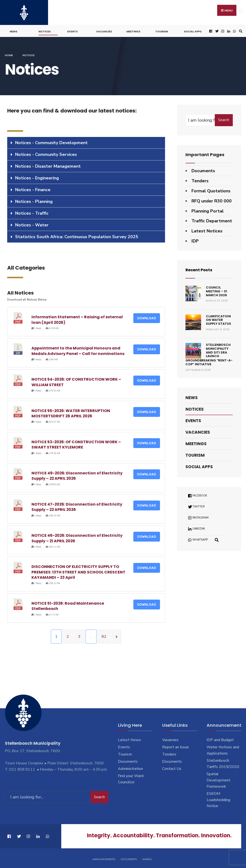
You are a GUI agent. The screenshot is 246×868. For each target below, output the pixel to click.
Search (224, 119)
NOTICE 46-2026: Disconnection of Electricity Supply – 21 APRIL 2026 (77, 537)
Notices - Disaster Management (48, 165)
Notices (45, 30)
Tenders (200, 179)
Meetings (133, 30)
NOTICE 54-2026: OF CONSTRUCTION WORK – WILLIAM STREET (77, 381)
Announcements (104, 858)
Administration (130, 767)
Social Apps (193, 30)
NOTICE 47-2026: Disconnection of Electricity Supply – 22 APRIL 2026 (77, 505)
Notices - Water (32, 224)
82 (104, 635)
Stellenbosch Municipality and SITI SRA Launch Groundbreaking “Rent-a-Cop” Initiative (209, 353)
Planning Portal (208, 210)
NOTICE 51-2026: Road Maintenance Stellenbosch (68, 605)
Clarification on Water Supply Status (218, 319)
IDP (195, 240)
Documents (203, 170)
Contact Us (172, 767)
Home (9, 54)
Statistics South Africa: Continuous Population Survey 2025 (77, 235)
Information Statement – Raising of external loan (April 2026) (77, 318)
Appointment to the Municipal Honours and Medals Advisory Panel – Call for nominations (78, 350)
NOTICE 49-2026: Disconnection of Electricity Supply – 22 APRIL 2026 (77, 474)
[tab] (86, 141)
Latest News (129, 738)
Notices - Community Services (46, 153)
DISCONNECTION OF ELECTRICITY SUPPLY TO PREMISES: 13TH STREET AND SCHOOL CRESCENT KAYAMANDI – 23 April (78, 571)
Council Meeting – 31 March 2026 (216, 290)
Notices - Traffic (32, 212)
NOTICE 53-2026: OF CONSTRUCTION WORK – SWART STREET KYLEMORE (76, 443)
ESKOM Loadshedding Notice (218, 798)
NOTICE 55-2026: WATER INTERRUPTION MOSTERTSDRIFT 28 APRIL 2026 (71, 412)
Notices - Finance (33, 188)
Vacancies (104, 30)
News (13, 30)
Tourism (162, 30)
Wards (147, 858)
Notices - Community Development (51, 141)
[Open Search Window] (240, 30)
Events (72, 30)
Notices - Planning (34, 200)
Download (147, 317)
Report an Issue (175, 746)
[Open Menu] (241, 11)
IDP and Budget (220, 738)
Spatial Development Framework (218, 779)
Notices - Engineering (37, 177)
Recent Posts (200, 268)
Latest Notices (207, 230)
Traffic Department (212, 220)
